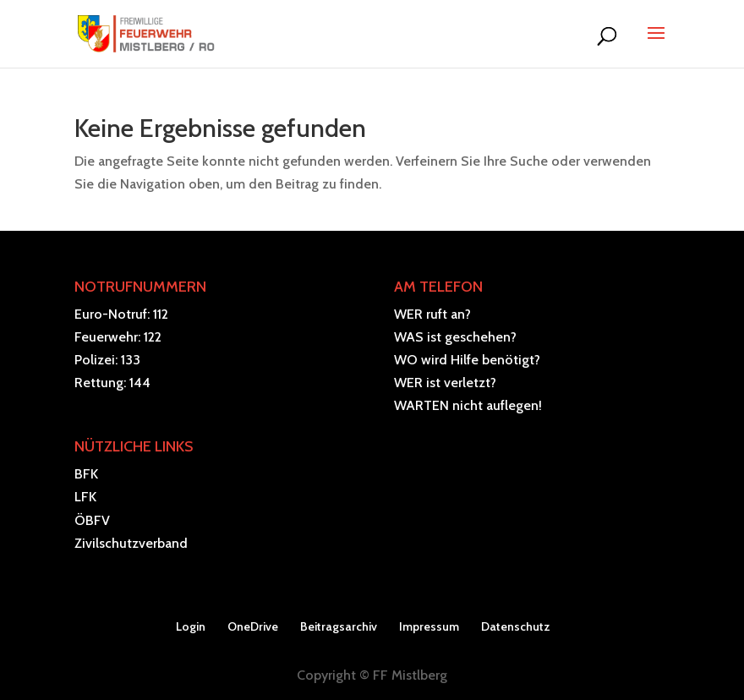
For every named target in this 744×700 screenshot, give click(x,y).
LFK (85, 497)
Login (191, 626)
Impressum (429, 626)
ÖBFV (92, 520)
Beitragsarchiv (339, 626)
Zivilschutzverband (131, 543)
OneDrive (253, 626)
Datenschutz (516, 626)
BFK (86, 474)
